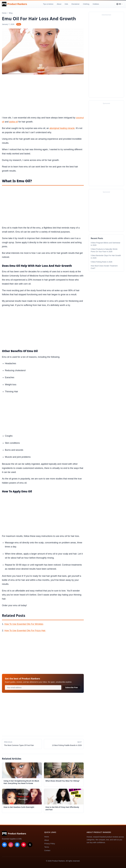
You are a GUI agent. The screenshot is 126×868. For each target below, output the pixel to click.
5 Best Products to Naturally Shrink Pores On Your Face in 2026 (104, 250)
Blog (19, 24)
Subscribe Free (72, 688)
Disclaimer (75, 4)
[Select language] (119, 4)
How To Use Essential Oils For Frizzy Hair (25, 631)
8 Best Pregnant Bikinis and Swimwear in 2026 (105, 244)
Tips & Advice (48, 4)
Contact (47, 850)
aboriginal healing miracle (62, 128)
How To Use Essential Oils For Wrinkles (24, 624)
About (59, 4)
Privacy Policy (50, 844)
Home (47, 837)
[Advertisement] (43, 96)
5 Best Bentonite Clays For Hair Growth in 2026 (106, 257)
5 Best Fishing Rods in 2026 (101, 262)
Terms (47, 847)
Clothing (86, 4)
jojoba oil (13, 122)
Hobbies (96, 4)
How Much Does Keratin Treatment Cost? (104, 267)
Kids (66, 4)
